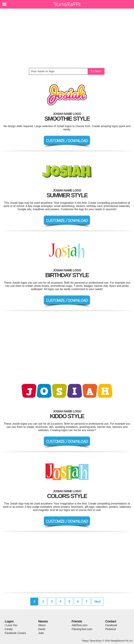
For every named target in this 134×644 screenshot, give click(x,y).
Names (43, 621)
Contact (111, 621)
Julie (41, 633)
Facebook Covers (15, 633)
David (42, 629)
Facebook (111, 625)
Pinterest (111, 629)
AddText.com (80, 625)
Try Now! (96, 71)
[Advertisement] (67, 38)
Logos (9, 621)
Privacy (85, 641)
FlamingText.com (82, 629)
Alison (42, 625)
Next (98, 602)
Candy (9, 629)
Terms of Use (95, 641)
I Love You (11, 625)
